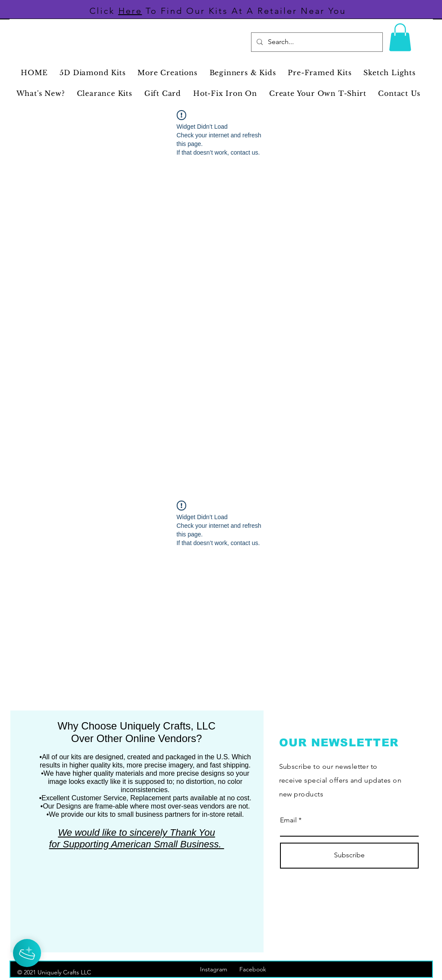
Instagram (220, 969)
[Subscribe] (349, 856)
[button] (400, 37)
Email (288, 820)
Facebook (257, 969)
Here (130, 11)
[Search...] (316, 42)
